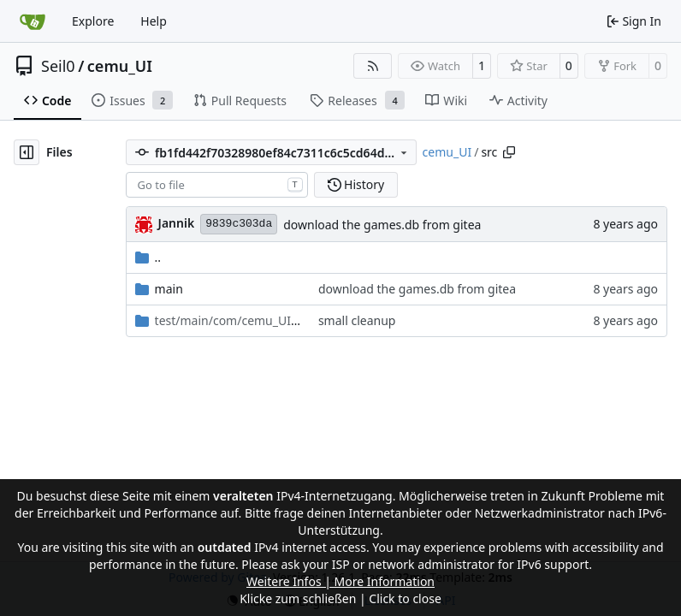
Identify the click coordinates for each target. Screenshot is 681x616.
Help (154, 21)
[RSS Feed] (373, 66)
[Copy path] (509, 152)
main (169, 289)
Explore (93, 21)
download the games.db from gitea (382, 225)
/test (228, 320)
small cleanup (357, 320)
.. (148, 257)
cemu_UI (120, 66)
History (356, 184)
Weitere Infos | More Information (340, 581)
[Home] (33, 21)
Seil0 (58, 66)
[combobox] (217, 185)
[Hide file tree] (27, 152)
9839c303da (239, 224)
